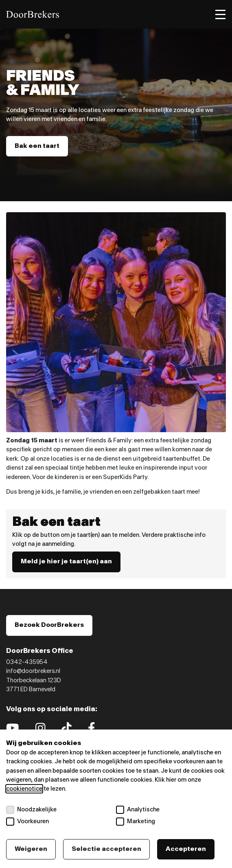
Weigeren (31, 849)
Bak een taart (37, 146)
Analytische (138, 810)
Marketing (136, 822)
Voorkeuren (27, 822)
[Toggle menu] (220, 14)
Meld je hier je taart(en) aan (66, 561)
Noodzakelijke (31, 810)
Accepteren (186, 849)
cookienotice (24, 789)
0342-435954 (27, 662)
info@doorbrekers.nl (33, 671)
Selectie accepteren (106, 849)
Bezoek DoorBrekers (49, 625)
